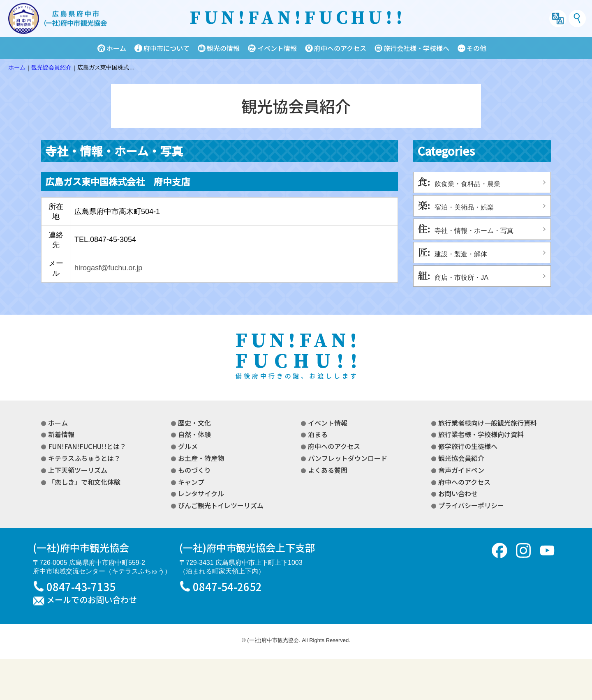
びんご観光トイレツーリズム (221, 505)
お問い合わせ (458, 493)
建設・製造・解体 (461, 254)
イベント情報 (277, 48)
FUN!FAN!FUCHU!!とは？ (87, 446)
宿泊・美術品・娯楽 (464, 207)
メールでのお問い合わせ (92, 600)
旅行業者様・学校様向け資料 (481, 434)
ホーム (116, 48)
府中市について (166, 48)
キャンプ (191, 482)
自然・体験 (194, 434)
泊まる (318, 434)
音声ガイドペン (461, 470)
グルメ (188, 446)
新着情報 (61, 434)
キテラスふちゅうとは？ (84, 458)
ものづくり (194, 470)
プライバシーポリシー (471, 505)
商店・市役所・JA (461, 277)
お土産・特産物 (201, 458)
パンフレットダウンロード (348, 458)
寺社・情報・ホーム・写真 (474, 231)
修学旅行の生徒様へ (468, 446)
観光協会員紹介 (461, 458)
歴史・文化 (194, 423)
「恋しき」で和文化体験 (84, 482)
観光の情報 (223, 48)
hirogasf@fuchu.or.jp (108, 268)
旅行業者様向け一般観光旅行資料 (488, 423)
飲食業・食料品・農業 (467, 184)
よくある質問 (328, 470)
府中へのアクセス (340, 48)
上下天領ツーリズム (78, 470)
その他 (476, 48)
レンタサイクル (201, 493)
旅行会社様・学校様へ (416, 48)
